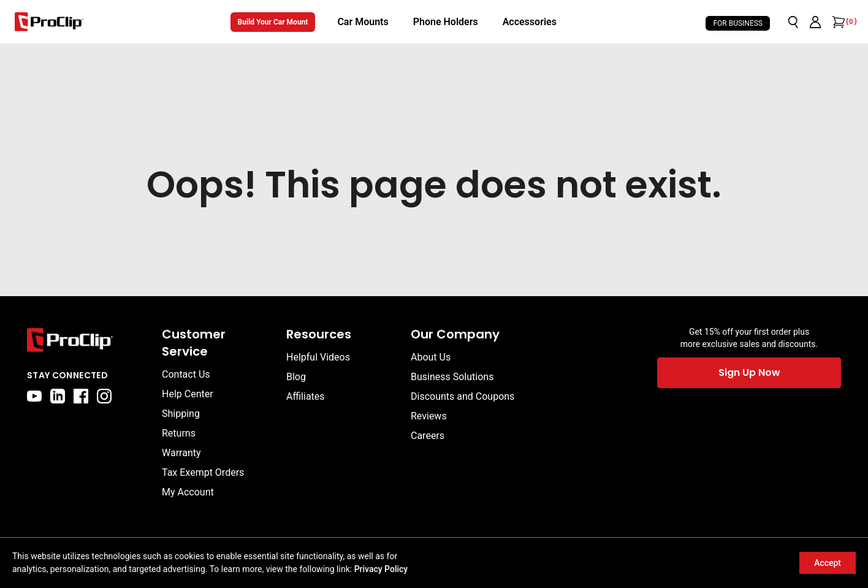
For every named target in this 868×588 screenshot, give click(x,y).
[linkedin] (58, 396)
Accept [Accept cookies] (828, 563)
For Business (738, 23)
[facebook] (81, 396)
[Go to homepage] (49, 22)
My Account (188, 492)
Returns (179, 433)
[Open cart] (837, 22)
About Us (431, 357)
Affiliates (306, 396)
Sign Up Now (749, 372)
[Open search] (793, 22)
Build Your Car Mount (273, 22)
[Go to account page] (815, 22)
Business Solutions (452, 377)
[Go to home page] (88, 340)
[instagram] (104, 396)
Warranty (181, 453)
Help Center (188, 394)
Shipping (181, 414)
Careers (428, 436)
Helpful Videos (318, 357)
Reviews (429, 416)
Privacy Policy (381, 569)
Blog (296, 377)
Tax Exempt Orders (203, 472)
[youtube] (34, 396)
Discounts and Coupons (463, 396)
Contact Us (186, 374)
